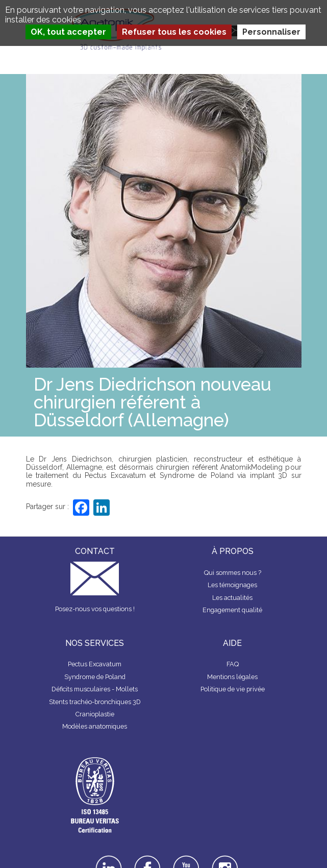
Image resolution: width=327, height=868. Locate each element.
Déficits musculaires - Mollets (95, 689)
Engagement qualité (232, 610)
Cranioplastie (95, 714)
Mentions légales (232, 677)
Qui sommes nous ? (233, 573)
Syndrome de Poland (95, 677)
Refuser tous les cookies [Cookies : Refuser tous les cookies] (174, 32)
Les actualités (232, 598)
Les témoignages (232, 585)
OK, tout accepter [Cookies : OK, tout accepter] (68, 32)
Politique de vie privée (233, 689)
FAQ (233, 664)
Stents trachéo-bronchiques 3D (95, 702)
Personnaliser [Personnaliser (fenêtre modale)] (271, 32)
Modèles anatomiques (95, 726)
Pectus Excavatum (95, 664)
